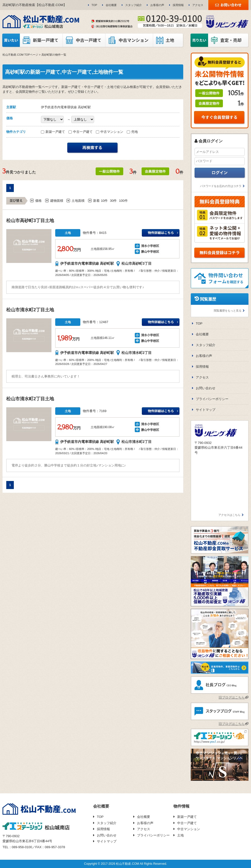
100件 (123, 201)
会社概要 (111, 5)
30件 (113, 201)
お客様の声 (157, 5)
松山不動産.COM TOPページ (20, 55)
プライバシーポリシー (212, 399)
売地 (132, 132)
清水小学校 (149, 246)
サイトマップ (206, 410)
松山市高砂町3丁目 (137, 263)
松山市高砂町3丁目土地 (30, 221)
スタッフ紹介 (134, 5)
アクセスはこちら (229, 515)
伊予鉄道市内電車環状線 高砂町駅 (87, 263)
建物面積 (57, 201)
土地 (180, 835)
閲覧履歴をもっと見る (228, 311)
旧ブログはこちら (232, 697)
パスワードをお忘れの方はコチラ (221, 186)
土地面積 (78, 201)
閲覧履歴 (208, 299)
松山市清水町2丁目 (137, 353)
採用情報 (178, 5)
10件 (104, 201)
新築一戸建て (53, 132)
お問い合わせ (206, 388)
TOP (94, 5)
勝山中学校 (149, 252)
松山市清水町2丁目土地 (30, 310)
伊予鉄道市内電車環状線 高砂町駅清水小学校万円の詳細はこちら (161, 233)
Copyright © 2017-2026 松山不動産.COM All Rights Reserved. (125, 864)
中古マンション (110, 132)
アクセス (198, 5)
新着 (96, 201)
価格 (38, 201)
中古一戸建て (81, 132)
